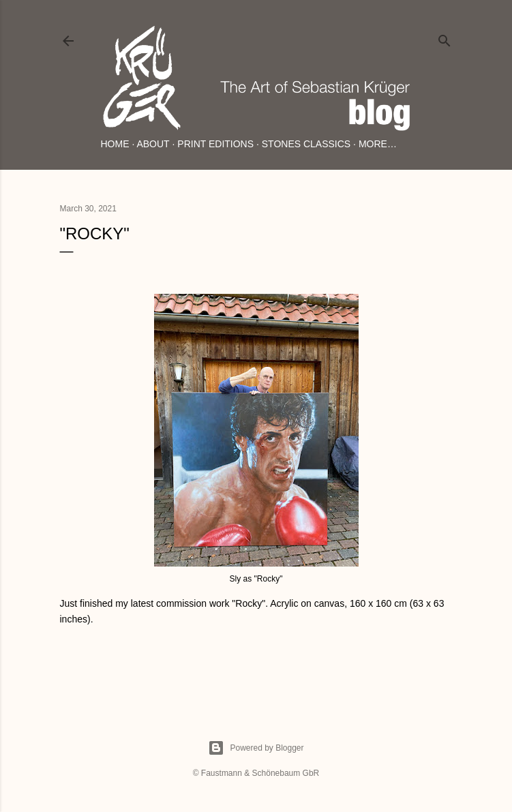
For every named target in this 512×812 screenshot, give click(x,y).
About (153, 144)
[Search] (445, 38)
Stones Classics (306, 144)
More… (378, 144)
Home (115, 144)
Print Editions (215, 144)
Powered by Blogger (256, 748)
